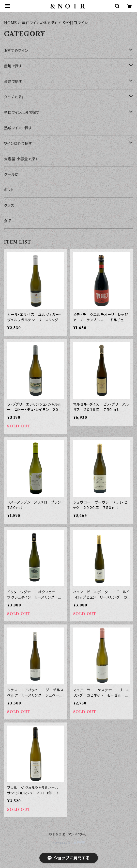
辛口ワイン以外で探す (40, 23)
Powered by (68, 842)
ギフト (9, 190)
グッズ (9, 205)
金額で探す (13, 82)
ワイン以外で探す (18, 143)
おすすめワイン (16, 51)
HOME (11, 23)
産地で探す (13, 66)
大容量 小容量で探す (21, 159)
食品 (8, 221)
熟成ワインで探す (18, 128)
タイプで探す (14, 97)
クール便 (11, 174)
